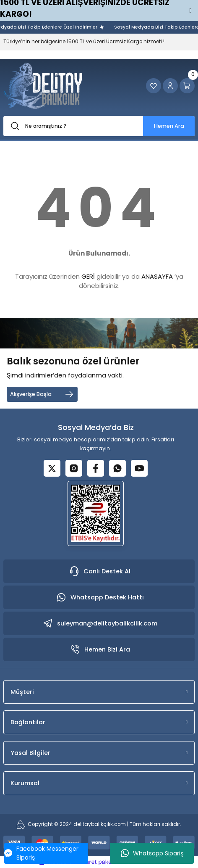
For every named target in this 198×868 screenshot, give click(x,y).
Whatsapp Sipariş (152, 853)
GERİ (88, 276)
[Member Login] (170, 86)
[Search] (99, 126)
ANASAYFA (157, 276)
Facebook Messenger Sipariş (41, 853)
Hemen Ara (169, 126)
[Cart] (187, 86)
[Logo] (43, 86)
